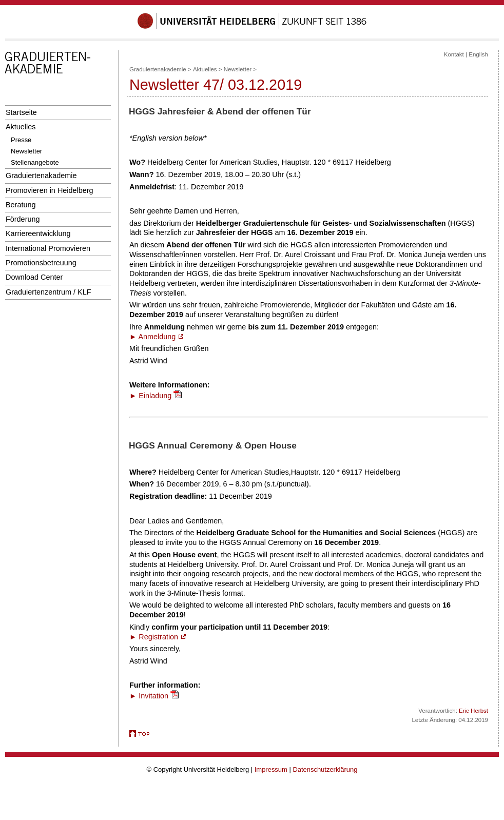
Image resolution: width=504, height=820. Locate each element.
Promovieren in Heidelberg (50, 190)
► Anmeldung (156, 337)
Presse (21, 140)
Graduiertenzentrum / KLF (49, 292)
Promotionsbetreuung (41, 263)
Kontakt (454, 54)
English (478, 54)
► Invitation (149, 696)
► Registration (158, 637)
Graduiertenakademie (41, 175)
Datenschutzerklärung (325, 769)
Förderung (23, 219)
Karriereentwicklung (38, 233)
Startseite (21, 112)
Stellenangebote (35, 162)
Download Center (34, 277)
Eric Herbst (473, 711)
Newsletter (26, 151)
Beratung (21, 205)
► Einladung (150, 396)
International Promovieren (48, 248)
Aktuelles (21, 127)
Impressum (271, 769)
